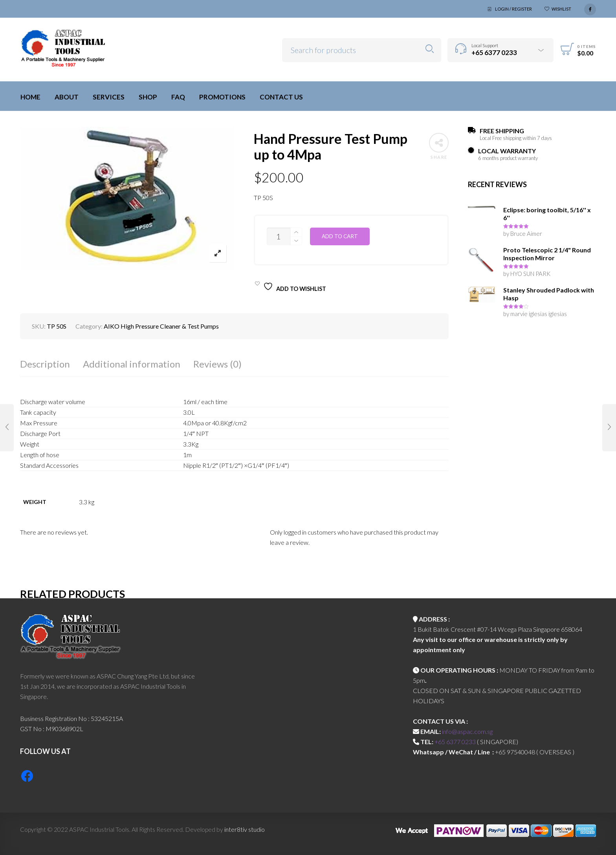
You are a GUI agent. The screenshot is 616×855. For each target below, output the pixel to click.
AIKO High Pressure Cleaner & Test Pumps (161, 326)
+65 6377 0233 (455, 742)
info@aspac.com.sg (467, 731)
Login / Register (513, 9)
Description (45, 364)
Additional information (132, 364)
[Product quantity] (279, 236)
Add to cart (340, 236)
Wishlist (561, 9)
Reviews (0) (217, 364)
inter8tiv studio (245, 829)
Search (430, 49)
